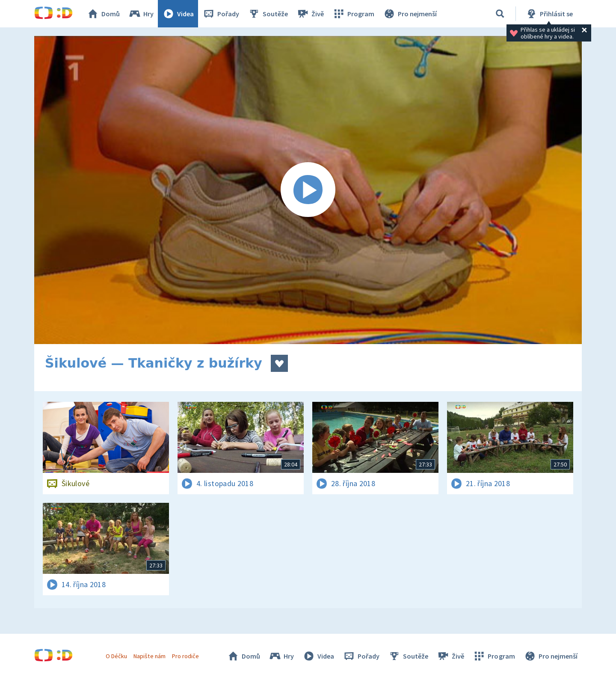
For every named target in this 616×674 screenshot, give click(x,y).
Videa (178, 14)
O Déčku (116, 656)
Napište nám (149, 656)
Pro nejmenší (410, 14)
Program (353, 14)
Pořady (221, 14)
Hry (141, 14)
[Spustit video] (308, 190)
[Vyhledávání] (500, 14)
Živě (310, 14)
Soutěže (268, 14)
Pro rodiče (185, 656)
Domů (103, 14)
